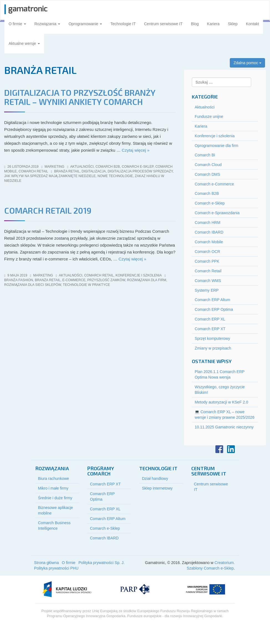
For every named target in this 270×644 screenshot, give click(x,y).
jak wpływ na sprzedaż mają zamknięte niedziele (50, 176)
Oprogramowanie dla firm (216, 146)
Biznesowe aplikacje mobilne (55, 510)
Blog (195, 24)
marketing (54, 167)
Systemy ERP (207, 290)
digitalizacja (94, 171)
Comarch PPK (207, 261)
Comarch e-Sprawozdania (217, 213)
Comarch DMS (207, 174)
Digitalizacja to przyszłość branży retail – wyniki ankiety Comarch (80, 97)
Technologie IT (123, 24)
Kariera (213, 24)
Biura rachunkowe (54, 479)
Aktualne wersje (24, 43)
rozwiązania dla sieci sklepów (33, 285)
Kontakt (252, 24)
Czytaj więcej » (136, 150)
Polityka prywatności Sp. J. (102, 563)
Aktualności (82, 167)
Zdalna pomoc (247, 63)
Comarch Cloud (208, 165)
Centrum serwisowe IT (163, 24)
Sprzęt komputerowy (212, 338)
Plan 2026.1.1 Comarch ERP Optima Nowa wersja (220, 374)
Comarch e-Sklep (137, 167)
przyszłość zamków (106, 280)
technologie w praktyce (86, 285)
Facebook (219, 449)
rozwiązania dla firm (147, 280)
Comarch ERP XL (210, 319)
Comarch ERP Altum (212, 300)
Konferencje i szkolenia (139, 275)
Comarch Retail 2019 (48, 210)
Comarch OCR (207, 252)
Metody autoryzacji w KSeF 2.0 (221, 402)
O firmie (17, 24)
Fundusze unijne (209, 117)
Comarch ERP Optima (214, 309)
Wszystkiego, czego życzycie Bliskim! (220, 390)
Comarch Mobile (209, 242)
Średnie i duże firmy (55, 498)
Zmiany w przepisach (213, 348)
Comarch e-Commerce (214, 184)
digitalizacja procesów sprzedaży (140, 171)
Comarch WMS (208, 281)
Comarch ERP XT (210, 329)
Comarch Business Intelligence (54, 526)
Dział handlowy (155, 479)
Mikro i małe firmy (53, 488)
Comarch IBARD (209, 232)
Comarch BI (205, 155)
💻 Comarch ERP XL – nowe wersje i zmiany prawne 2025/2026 (225, 415)
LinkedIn (231, 449)
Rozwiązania (47, 24)
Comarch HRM (207, 223)
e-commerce (74, 280)
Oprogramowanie (85, 24)
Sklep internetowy (157, 488)
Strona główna (47, 563)
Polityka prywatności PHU (56, 568)
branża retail (67, 171)
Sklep (233, 24)
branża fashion (19, 280)
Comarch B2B (108, 167)
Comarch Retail (33, 171)
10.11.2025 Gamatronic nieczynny (224, 427)
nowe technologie (115, 176)
